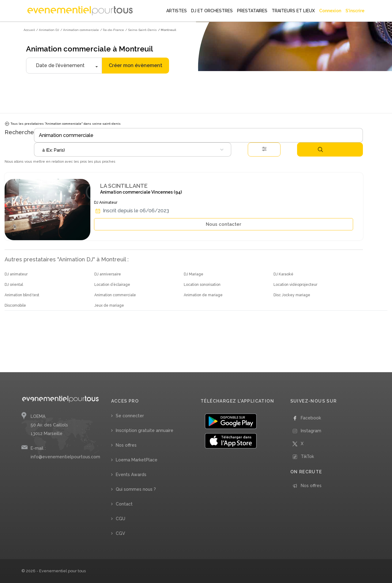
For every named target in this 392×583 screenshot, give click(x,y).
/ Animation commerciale (80, 30)
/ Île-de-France (112, 30)
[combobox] (133, 150)
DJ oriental (14, 285)
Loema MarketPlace (137, 460)
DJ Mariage (194, 274)
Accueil (29, 30)
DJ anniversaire (108, 274)
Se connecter (130, 416)
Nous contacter (224, 224)
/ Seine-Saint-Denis (141, 30)
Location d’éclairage (112, 285)
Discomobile (15, 305)
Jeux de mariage (109, 305)
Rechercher (320, 150)
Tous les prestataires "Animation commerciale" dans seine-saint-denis (63, 124)
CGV (121, 533)
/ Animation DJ (48, 30)
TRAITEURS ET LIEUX (293, 11)
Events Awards (131, 475)
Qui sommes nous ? (136, 489)
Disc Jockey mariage (292, 295)
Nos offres (126, 445)
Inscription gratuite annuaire (145, 430)
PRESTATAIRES (252, 11)
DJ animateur (16, 274)
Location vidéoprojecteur (295, 285)
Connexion (330, 11)
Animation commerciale (115, 295)
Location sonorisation (202, 285)
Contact (124, 504)
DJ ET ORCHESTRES (212, 11)
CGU (121, 519)
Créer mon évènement (136, 65)
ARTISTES (177, 11)
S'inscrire (355, 11)
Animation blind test (22, 295)
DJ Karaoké (283, 274)
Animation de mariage (203, 295)
